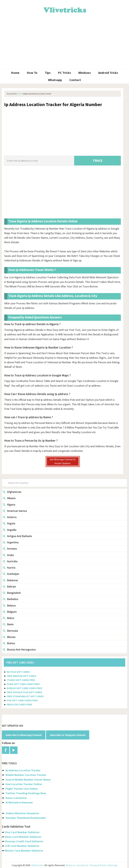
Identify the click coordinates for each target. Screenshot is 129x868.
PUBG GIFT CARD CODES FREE (23, 684)
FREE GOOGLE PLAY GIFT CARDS (24, 692)
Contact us (83, 865)
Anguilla (10, 530)
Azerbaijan (11, 574)
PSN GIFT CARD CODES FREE (22, 700)
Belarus (9, 605)
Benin (8, 624)
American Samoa (15, 511)
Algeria (9, 505)
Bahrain (9, 586)
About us (71, 865)
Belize (8, 618)
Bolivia (9, 643)
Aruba (8, 555)
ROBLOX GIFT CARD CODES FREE (25, 688)
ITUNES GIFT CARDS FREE (21, 680)
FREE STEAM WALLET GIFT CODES (25, 696)
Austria (9, 568)
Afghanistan (12, 492)
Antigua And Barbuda (17, 536)
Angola (9, 523)
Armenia (10, 549)
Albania (9, 498)
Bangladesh (12, 593)
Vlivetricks (64, 9)
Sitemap (113, 865)
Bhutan (9, 637)
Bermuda (10, 631)
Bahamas (10, 580)
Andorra (10, 517)
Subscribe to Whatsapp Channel (24, 735)
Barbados (11, 599)
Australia (10, 561)
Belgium (10, 612)
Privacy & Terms (98, 865)
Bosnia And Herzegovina (19, 649)
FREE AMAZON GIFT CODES (21, 676)
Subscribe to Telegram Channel (68, 735)
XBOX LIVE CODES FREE (19, 704)
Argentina (11, 542)
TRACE (98, 161)
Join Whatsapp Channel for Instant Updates (63, 461)
